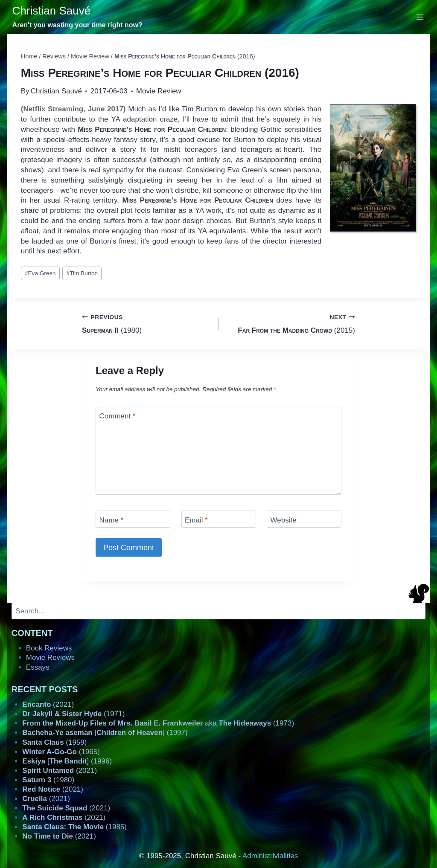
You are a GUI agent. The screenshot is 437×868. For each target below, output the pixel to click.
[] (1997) (105, 733)
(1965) (61, 752)
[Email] (219, 519)
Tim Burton (82, 273)
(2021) (48, 704)
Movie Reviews (50, 658)
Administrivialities (270, 856)
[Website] (304, 519)
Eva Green (40, 273)
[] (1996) (67, 761)
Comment (118, 416)
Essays (38, 667)
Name (112, 520)
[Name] (133, 519)
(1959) (54, 742)
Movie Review (159, 91)
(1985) (74, 827)
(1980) (147, 323)
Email (196, 520)
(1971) (73, 714)
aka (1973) (158, 723)
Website (284, 520)
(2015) (290, 323)
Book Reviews (49, 648)
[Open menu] (420, 17)
